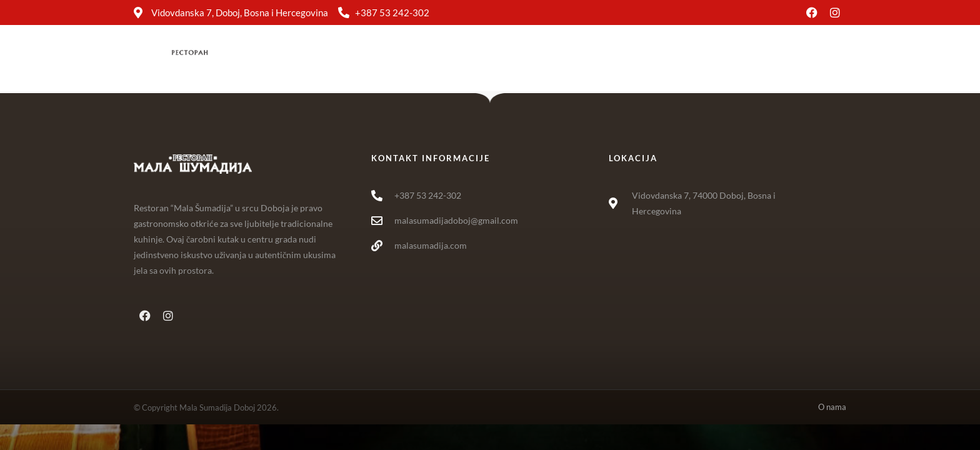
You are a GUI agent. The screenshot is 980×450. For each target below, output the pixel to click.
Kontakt (722, 58)
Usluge (543, 58)
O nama (662, 58)
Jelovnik (484, 58)
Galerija (602, 58)
